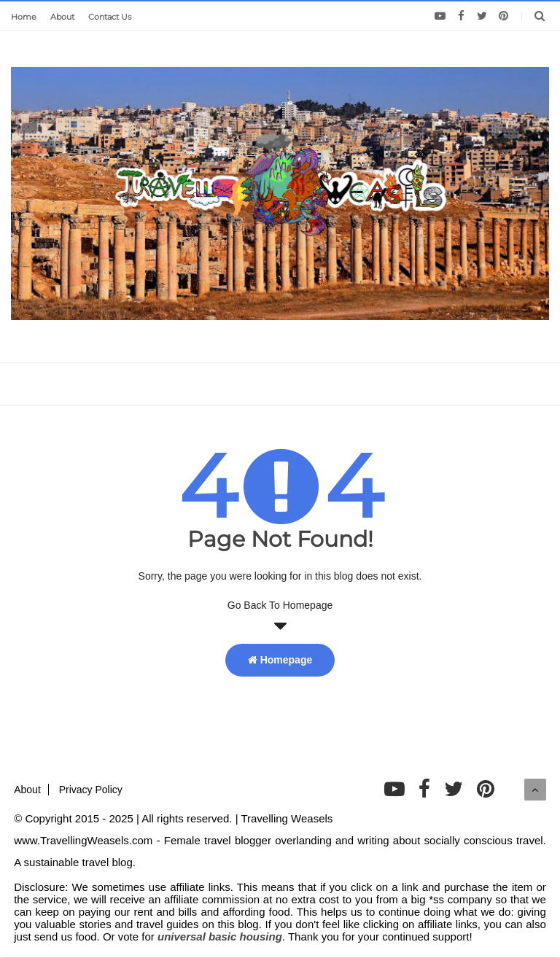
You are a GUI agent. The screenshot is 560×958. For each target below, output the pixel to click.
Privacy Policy (91, 790)
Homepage (280, 660)
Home (24, 17)
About (62, 17)
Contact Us (110, 17)
